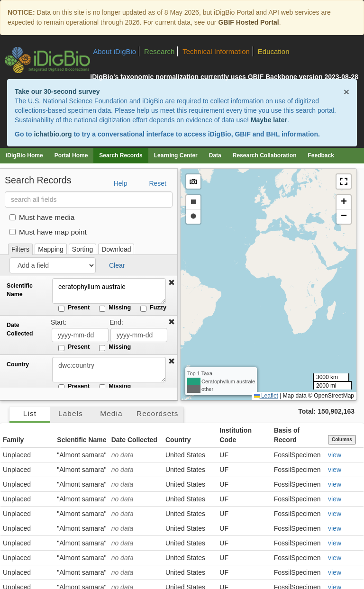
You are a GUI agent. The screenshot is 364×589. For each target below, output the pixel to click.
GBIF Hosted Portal (248, 22)
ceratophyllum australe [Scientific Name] (109, 291)
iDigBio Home (24, 155)
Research (159, 51)
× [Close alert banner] (346, 92)
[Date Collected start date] (80, 335)
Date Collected (20, 329)
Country (18, 364)
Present (74, 308)
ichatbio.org (53, 134)
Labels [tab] (71, 413)
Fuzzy (153, 308)
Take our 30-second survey (57, 91)
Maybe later (269, 120)
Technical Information (216, 51)
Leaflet (266, 396)
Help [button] (121, 183)
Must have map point (48, 232)
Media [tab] (111, 413)
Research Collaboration (265, 155)
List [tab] (30, 413)
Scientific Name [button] (82, 440)
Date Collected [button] (134, 440)
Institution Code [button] (236, 435)
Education (274, 51)
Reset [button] (158, 183)
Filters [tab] (20, 249)
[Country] (109, 370)
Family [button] (13, 440)
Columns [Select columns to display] (342, 439)
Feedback (321, 155)
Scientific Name (20, 290)
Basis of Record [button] (287, 435)
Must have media (42, 217)
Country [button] (178, 440)
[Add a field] (53, 265)
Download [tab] (116, 249)
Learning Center (176, 155)
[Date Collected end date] (139, 335)
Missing (115, 308)
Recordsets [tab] (158, 413)
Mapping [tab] (51, 249)
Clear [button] (117, 265)
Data (215, 155)
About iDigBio (114, 51)
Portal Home (71, 155)
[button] (172, 283)
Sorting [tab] (82, 249)
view (335, 455)
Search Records (121, 155)
